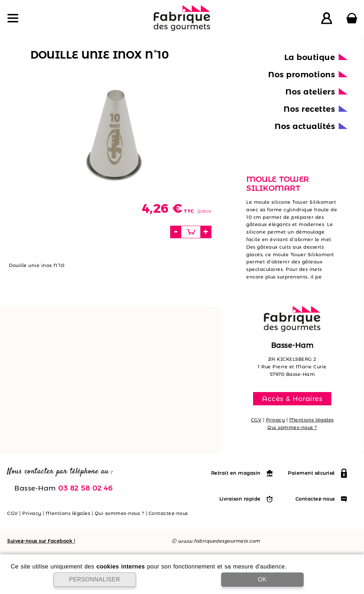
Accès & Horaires (292, 399)
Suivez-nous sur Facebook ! (41, 541)
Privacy (276, 420)
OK (262, 579)
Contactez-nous (168, 513)
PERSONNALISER (95, 579)
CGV (256, 420)
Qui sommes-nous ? (292, 427)
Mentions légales (312, 420)
